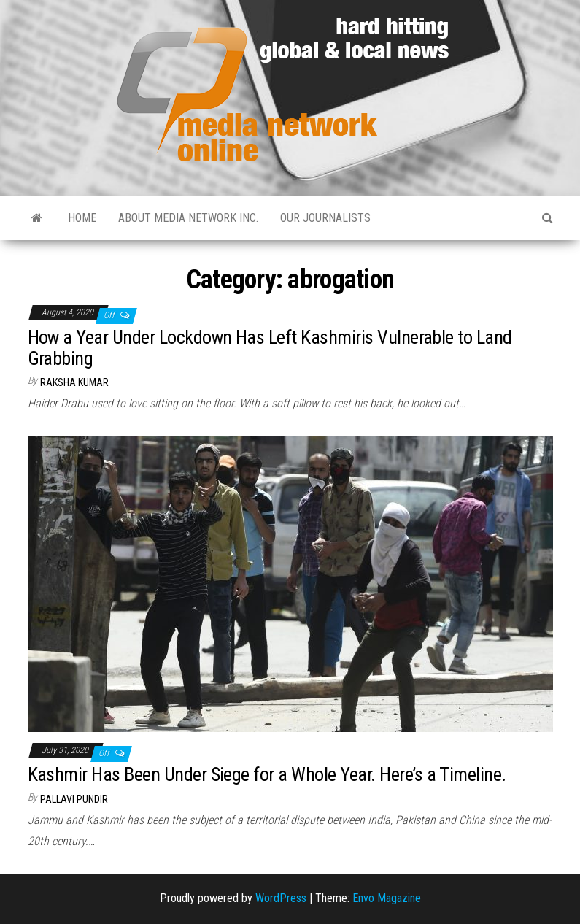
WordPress (281, 898)
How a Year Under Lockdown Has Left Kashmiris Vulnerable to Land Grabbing (270, 348)
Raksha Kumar (74, 382)
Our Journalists (325, 218)
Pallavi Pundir (74, 799)
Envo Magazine (387, 898)
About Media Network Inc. (188, 218)
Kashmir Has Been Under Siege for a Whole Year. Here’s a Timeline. (267, 774)
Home (82, 218)
